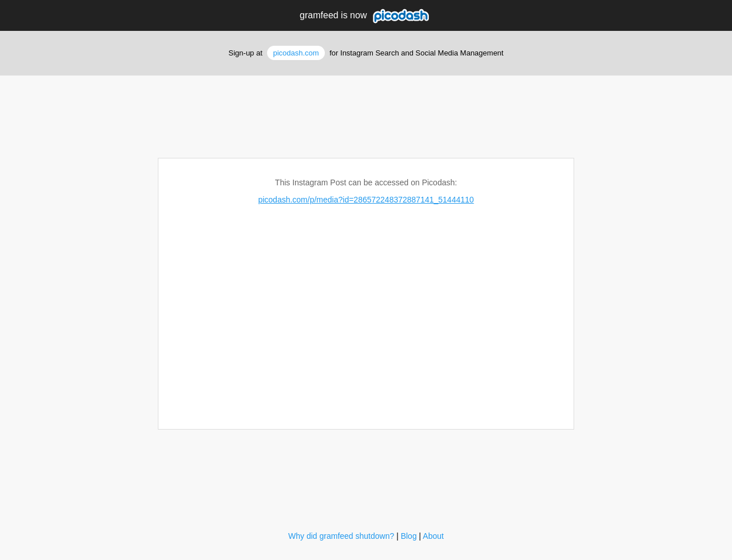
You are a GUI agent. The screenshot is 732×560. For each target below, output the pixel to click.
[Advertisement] (366, 113)
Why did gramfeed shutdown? (341, 536)
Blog (409, 536)
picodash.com (296, 53)
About (433, 536)
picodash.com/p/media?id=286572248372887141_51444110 (366, 200)
